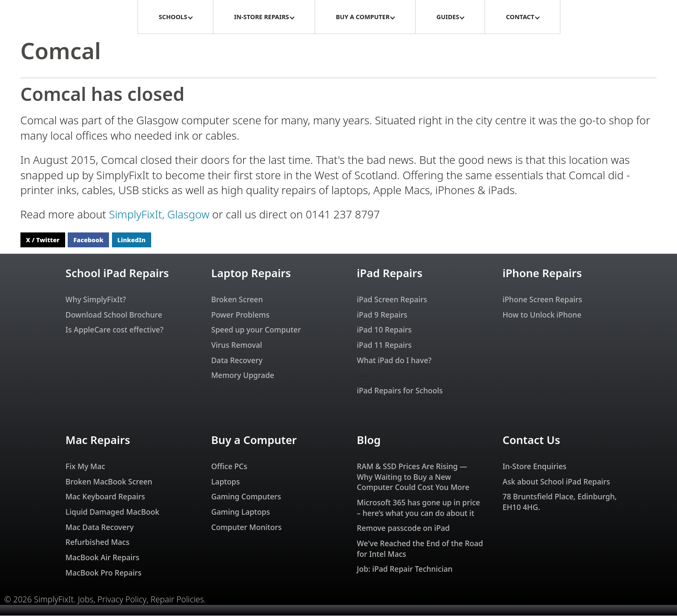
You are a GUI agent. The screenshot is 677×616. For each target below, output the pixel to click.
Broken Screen (237, 300)
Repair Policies (177, 600)
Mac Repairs (98, 440)
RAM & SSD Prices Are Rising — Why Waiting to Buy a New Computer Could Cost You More (413, 477)
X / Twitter (43, 240)
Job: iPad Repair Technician (405, 569)
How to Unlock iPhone (542, 315)
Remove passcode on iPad (403, 528)
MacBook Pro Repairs (103, 573)
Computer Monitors (247, 527)
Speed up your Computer (256, 330)
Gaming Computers (246, 497)
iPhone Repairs (542, 274)
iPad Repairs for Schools (400, 391)
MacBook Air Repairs (103, 558)
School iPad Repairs (117, 274)
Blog (369, 440)
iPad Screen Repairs (392, 300)
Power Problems (240, 315)
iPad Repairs (390, 274)
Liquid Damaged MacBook (112, 512)
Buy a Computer (254, 440)
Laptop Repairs (251, 274)
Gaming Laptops (241, 512)
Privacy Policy (122, 600)
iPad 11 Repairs (384, 345)
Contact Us (531, 440)
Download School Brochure (114, 315)
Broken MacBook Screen (109, 482)
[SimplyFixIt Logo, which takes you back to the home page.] (69, 17)
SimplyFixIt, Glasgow (159, 215)
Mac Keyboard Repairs (105, 497)
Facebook (88, 240)
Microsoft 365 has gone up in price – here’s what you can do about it (418, 508)
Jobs (86, 600)
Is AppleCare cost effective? (115, 330)
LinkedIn (132, 240)
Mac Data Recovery (100, 527)
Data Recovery (237, 361)
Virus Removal (237, 345)
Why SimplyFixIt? (96, 300)
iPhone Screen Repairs (542, 300)
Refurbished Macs (98, 542)
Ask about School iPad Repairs (556, 482)
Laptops (225, 482)
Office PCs (229, 467)
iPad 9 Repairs (382, 315)
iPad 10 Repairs (384, 330)
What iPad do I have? (394, 361)
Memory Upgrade (243, 375)
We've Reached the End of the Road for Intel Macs (420, 549)
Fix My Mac (85, 467)
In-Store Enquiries (534, 467)
